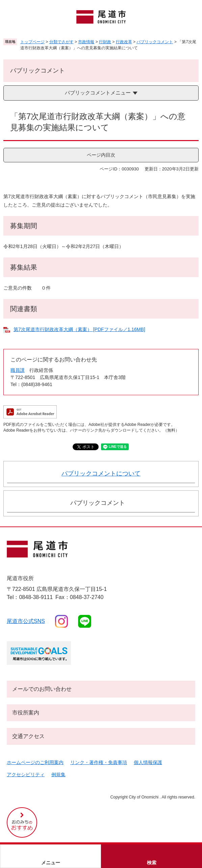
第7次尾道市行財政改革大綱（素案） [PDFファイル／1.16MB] (79, 329)
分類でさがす (61, 42)
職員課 (18, 370)
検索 (152, 863)
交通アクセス (28, 736)
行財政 (105, 42)
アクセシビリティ (26, 775)
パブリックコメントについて (101, 473)
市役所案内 (26, 713)
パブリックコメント (155, 42)
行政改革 (124, 42)
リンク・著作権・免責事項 (99, 762)
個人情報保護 (148, 762)
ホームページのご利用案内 (35, 762)
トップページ (32, 42)
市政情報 (86, 42)
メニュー (51, 863)
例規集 (58, 775)
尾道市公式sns (26, 621)
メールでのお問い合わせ (42, 689)
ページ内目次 (101, 155)
